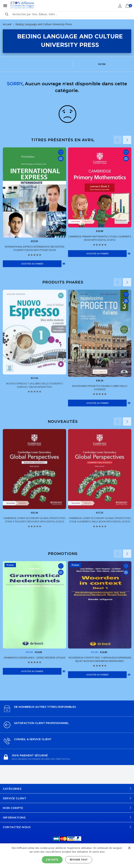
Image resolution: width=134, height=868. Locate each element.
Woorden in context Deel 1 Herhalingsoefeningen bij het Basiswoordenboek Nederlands (100, 659)
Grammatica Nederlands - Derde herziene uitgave (35, 658)
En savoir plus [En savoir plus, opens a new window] (97, 852)
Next (127, 140)
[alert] (67, 856)
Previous (118, 140)
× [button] (129, 848)
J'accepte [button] (52, 860)
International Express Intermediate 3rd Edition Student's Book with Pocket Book (35, 248)
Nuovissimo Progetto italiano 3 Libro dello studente (100, 388)
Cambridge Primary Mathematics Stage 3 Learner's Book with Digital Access (100, 238)
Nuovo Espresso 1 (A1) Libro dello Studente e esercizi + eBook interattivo (35, 385)
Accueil (7, 24)
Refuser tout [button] (79, 860)
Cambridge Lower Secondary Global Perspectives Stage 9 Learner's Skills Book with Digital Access (100, 520)
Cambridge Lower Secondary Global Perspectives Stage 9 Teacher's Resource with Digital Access (34, 520)
